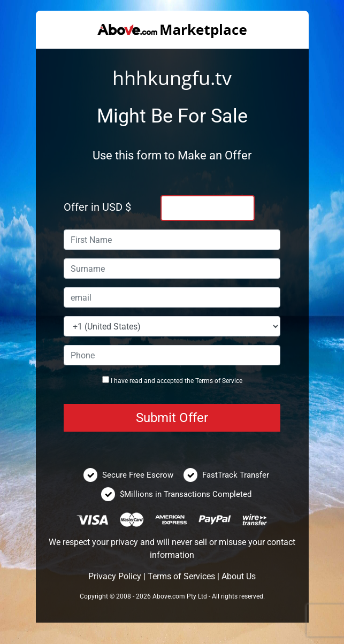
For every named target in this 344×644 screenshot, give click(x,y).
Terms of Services (181, 576)
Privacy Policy (115, 576)
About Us (239, 576)
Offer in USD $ (97, 207)
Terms (204, 381)
